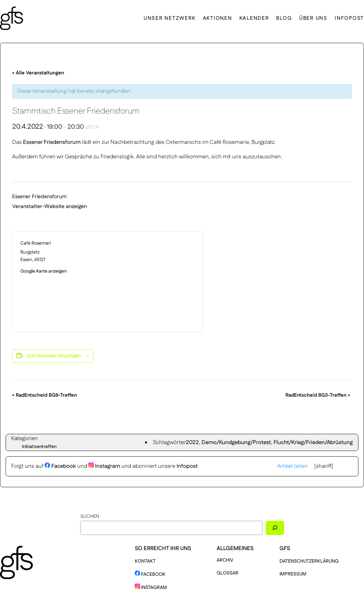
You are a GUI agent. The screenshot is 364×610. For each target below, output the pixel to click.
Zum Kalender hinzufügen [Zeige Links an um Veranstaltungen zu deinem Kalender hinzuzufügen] (54, 356)
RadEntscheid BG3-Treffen (318, 395)
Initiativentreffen (39, 447)
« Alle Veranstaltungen (38, 73)
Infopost (187, 466)
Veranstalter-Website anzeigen (49, 207)
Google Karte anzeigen (44, 271)
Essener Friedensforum (52, 142)
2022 (192, 442)
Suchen (90, 517)
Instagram (104, 466)
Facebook (60, 466)
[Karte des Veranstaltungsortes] (151, 282)
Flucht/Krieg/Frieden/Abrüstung (313, 442)
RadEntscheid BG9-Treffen (45, 395)
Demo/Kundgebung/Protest (236, 442)
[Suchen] (275, 528)
